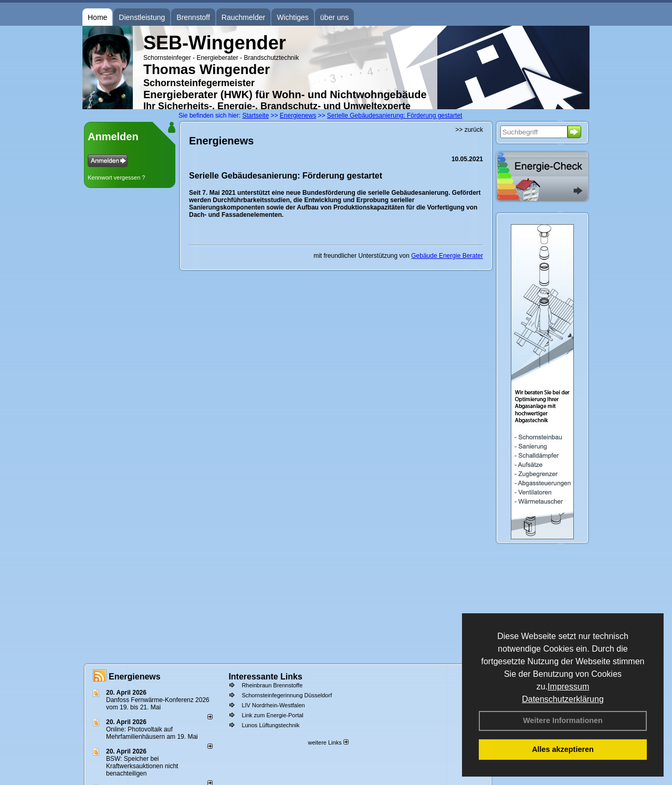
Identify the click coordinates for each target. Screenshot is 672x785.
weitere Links (328, 742)
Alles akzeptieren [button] (563, 749)
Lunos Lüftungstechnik (270, 725)
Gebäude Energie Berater (447, 256)
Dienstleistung (142, 17)
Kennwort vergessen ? (116, 177)
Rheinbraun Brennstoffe (272, 685)
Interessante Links (265, 677)
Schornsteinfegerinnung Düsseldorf (287, 695)
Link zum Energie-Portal (272, 715)
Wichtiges (293, 17)
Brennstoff (193, 17)
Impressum (568, 687)
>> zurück (469, 130)
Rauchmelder (243, 17)
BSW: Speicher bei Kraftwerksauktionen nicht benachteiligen (142, 766)
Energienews (135, 677)
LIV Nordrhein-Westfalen (273, 705)
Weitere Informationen (563, 720)
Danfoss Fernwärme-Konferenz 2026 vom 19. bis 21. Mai (158, 704)
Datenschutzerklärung (563, 699)
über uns (334, 17)
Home (97, 17)
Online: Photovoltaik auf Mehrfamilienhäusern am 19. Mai (152, 733)
